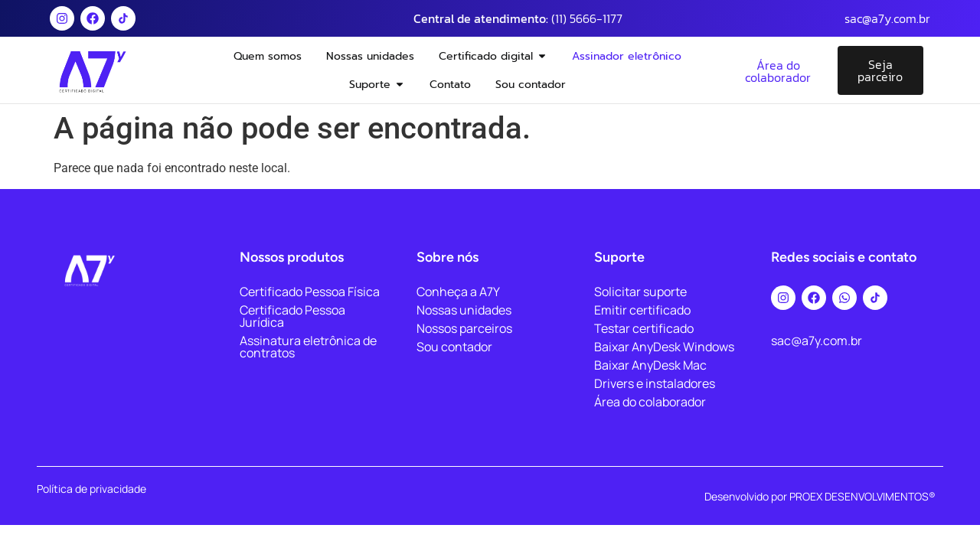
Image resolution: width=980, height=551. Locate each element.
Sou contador (454, 347)
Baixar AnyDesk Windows (664, 347)
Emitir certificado (642, 310)
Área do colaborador (650, 402)
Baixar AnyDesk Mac (650, 365)
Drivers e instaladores (655, 383)
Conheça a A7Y (458, 292)
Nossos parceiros (464, 328)
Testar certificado (644, 328)
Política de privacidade (91, 489)
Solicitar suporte (640, 292)
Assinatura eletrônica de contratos (308, 347)
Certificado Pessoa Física (310, 292)
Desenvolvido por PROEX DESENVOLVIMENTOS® (820, 496)
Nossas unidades (464, 310)
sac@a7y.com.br (887, 18)
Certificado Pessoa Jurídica (292, 316)
